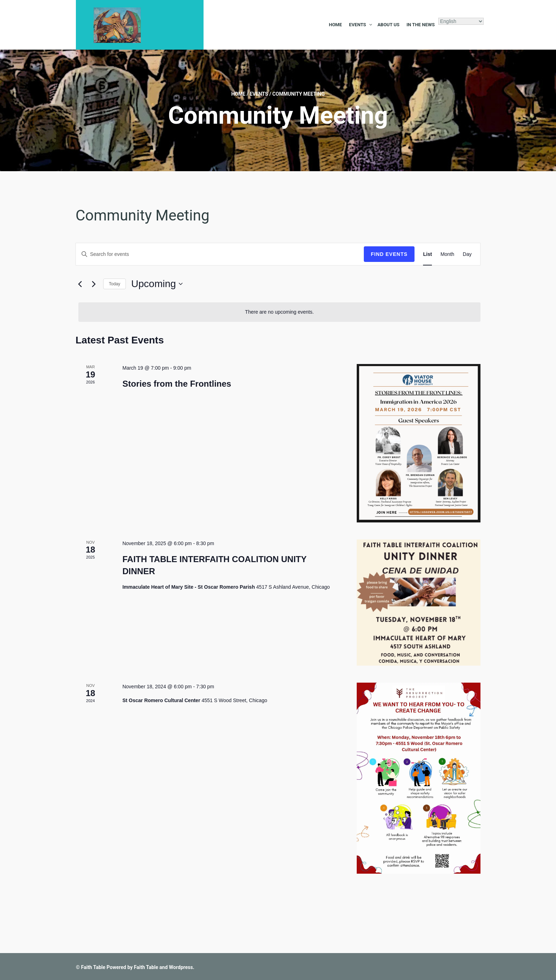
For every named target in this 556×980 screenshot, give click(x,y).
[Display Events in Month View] (447, 254)
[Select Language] (461, 21)
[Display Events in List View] (427, 254)
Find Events (389, 254)
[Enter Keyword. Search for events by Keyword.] (220, 254)
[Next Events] (94, 284)
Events (357, 25)
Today (115, 284)
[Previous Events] (80, 284)
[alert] (279, 312)
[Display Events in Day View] (467, 254)
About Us (388, 25)
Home (335, 25)
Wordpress (181, 967)
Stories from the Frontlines (177, 384)
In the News (421, 25)
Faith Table (93, 967)
